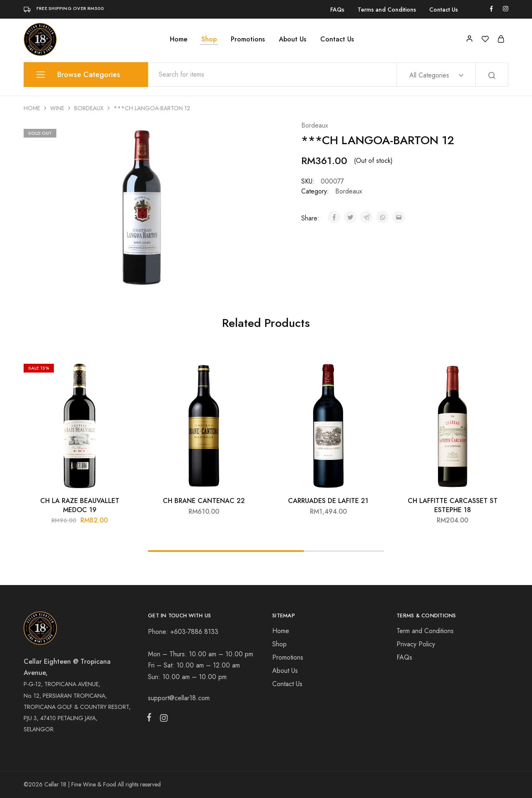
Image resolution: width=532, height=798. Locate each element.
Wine (57, 108)
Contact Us (444, 10)
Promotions (248, 39)
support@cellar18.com (179, 698)
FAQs (337, 10)
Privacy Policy (416, 644)
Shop (209, 39)
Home (179, 39)
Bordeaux (89, 108)
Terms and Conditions (387, 10)
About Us (293, 39)
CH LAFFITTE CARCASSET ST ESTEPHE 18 (453, 505)
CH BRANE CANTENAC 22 (204, 501)
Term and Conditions (425, 631)
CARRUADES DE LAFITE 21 (328, 501)
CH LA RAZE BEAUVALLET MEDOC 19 (80, 505)
